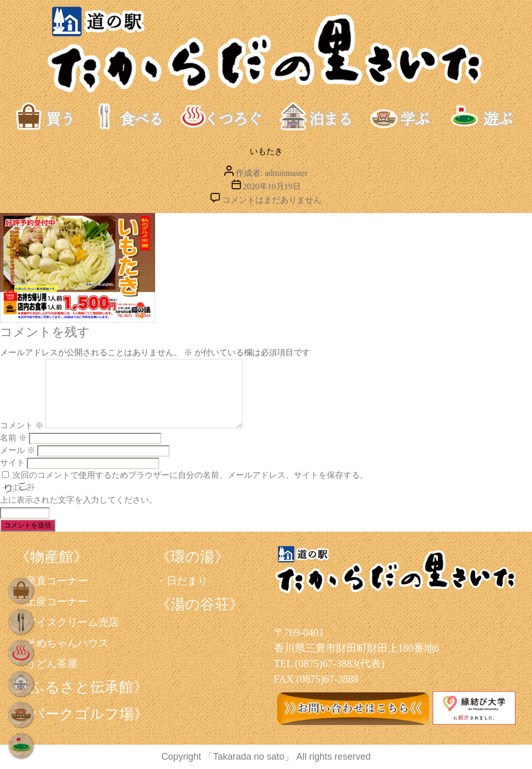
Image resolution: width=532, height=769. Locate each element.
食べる (132, 116)
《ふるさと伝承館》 (82, 687)
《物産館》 (52, 557)
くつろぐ (221, 116)
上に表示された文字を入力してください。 (79, 500)
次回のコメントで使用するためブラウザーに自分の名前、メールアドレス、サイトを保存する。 (190, 475)
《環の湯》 (193, 557)
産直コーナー (57, 581)
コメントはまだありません (272, 200)
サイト (12, 463)
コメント (22, 425)
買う (57, 116)
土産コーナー (57, 601)
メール (18, 450)
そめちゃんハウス (67, 643)
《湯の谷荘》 (200, 604)
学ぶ (411, 116)
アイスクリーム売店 (72, 622)
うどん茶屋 (52, 664)
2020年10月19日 (272, 186)
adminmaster (286, 173)
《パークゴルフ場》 (82, 714)
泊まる (320, 116)
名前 (13, 438)
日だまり (187, 581)
